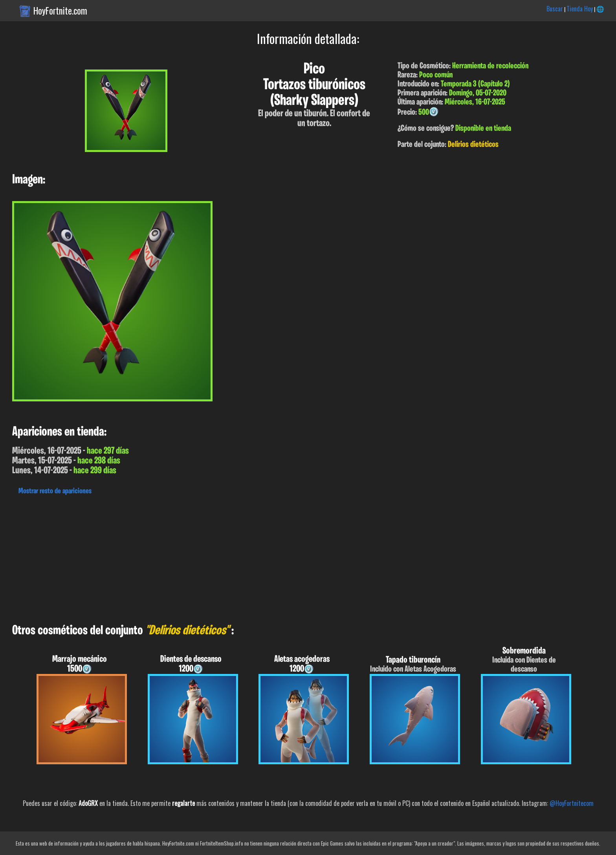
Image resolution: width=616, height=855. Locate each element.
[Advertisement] (236, 557)
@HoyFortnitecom (572, 803)
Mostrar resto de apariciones (55, 491)
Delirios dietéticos (473, 145)
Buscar (555, 9)
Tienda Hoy (580, 9)
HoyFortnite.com (60, 11)
